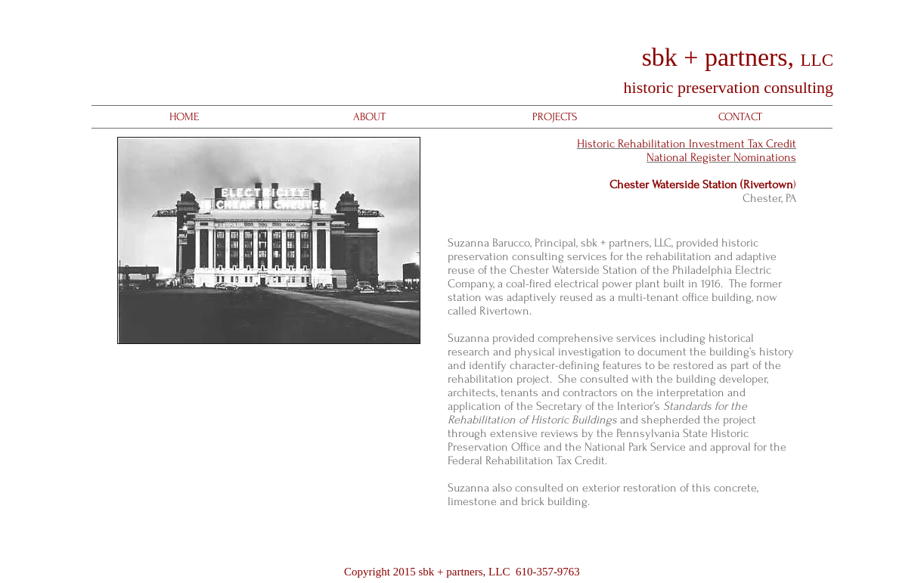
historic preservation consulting (726, 87)
